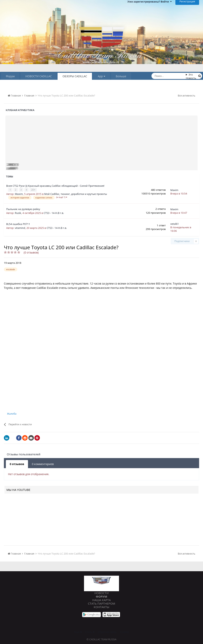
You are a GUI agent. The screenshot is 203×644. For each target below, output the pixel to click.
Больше (121, 76)
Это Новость (191, 76)
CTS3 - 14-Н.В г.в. (54, 213)
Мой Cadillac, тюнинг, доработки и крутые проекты (76, 194)
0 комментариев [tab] (43, 464)
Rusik (18, 213)
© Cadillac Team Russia (101, 639)
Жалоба (12, 413)
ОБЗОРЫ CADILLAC (75, 76)
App (101, 76)
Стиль (90, 632)
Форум (10, 76)
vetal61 (175, 224)
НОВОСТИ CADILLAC (38, 76)
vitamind (20, 228)
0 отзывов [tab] (17, 464)
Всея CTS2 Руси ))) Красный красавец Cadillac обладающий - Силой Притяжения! (55, 186)
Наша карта (102, 600)
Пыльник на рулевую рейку (23, 209)
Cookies (125, 632)
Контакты (101, 607)
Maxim (19, 194)
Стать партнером (101, 603)
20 (34, 190)
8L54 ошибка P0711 (18, 224)
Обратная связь (107, 632)
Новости (101, 593)
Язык (78, 632)
